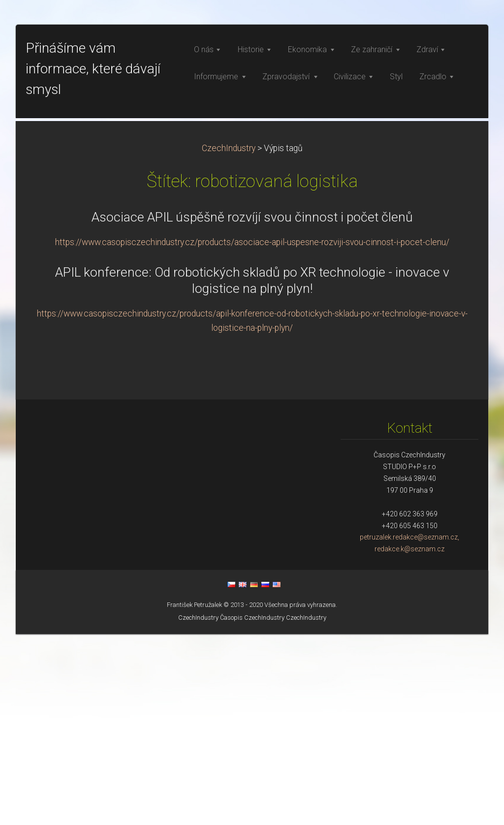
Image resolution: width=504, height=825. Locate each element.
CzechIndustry (229, 339)
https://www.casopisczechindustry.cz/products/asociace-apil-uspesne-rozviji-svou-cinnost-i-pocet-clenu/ (252, 433)
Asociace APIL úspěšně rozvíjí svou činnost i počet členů (252, 408)
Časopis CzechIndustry (252, 809)
